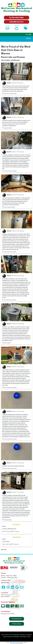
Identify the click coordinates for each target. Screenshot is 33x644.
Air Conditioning (14, 635)
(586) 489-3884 (5, 583)
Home (3, 635)
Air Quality (28, 635)
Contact (28, 637)
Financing (22, 637)
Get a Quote (17, 624)
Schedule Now (17, 619)
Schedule (16, 637)
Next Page (4, 550)
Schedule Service (16, 22)
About (7, 635)
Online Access (13, 643)
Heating (22, 635)
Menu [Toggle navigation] (28, 35)
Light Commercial (8, 637)
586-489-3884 (16, 18)
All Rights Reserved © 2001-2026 (22, 643)
